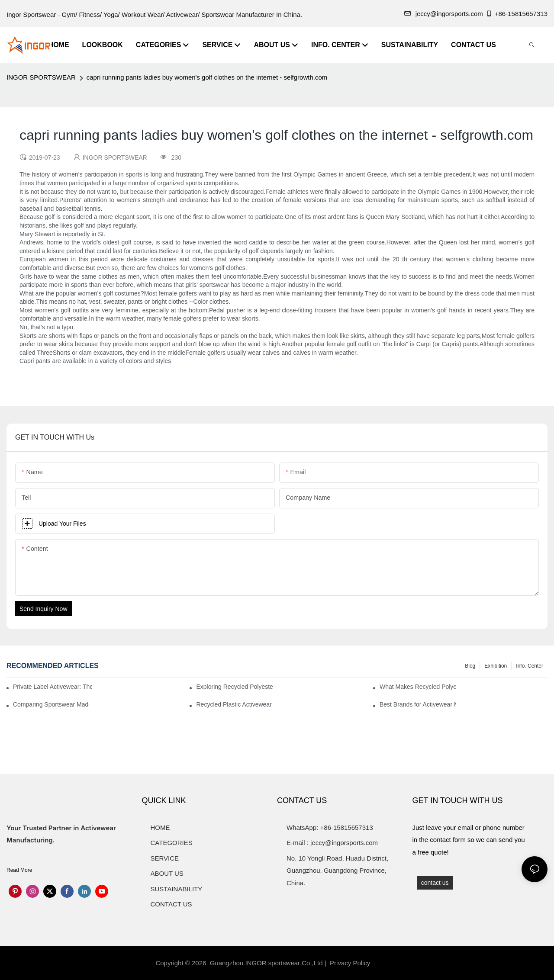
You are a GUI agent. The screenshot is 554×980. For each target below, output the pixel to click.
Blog (470, 666)
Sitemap (387, 963)
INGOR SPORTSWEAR (41, 77)
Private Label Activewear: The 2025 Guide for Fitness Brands (52, 687)
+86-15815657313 (517, 14)
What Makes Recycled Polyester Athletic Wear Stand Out (418, 687)
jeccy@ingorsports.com (444, 14)
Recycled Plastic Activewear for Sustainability (234, 704)
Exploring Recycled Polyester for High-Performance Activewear (234, 687)
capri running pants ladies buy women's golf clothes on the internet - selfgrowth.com (207, 77)
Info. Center (530, 666)
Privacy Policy (350, 963)
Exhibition (496, 666)
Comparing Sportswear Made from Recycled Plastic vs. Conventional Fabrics (51, 704)
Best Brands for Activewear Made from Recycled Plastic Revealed (418, 704)
